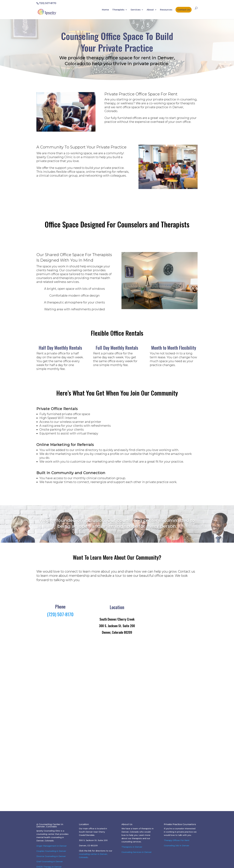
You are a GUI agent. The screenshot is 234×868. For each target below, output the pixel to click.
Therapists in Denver (132, 847)
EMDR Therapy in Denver (49, 867)
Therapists (118, 10)
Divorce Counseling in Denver (51, 856)
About (150, 10)
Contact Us (184, 10)
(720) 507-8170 (60, 614)
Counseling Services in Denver (137, 852)
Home (105, 10)
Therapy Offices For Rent (177, 840)
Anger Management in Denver (52, 846)
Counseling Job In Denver (177, 845)
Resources (166, 10)
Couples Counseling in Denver (51, 851)
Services (136, 10)
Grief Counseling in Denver (50, 861)
